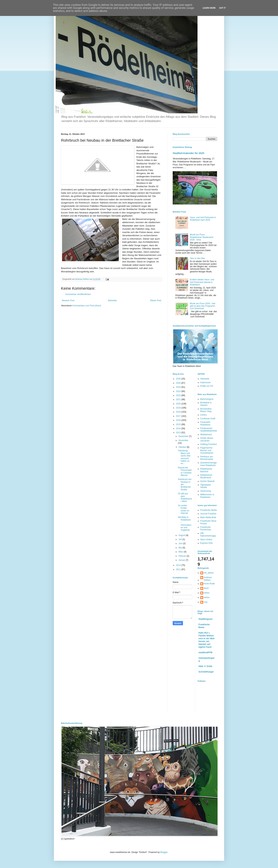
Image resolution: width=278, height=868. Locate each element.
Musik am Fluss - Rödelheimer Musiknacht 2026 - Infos (202, 237)
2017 (179, 416)
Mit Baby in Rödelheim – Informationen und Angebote (185, 524)
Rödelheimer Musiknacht (206, 476)
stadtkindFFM (205, 653)
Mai (181, 548)
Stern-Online (206, 540)
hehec (207, 593)
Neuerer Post (68, 300)
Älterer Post (156, 300)
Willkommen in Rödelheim (207, 496)
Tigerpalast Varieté (206, 486)
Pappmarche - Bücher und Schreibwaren (207, 450)
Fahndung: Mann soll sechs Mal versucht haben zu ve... (184, 457)
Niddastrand (206, 435)
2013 (179, 433)
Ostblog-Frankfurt (209, 444)
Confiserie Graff (208, 419)
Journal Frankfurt (208, 514)
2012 (179, 565)
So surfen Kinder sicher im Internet (184, 509)
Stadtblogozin (206, 619)
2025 (179, 383)
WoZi (206, 588)
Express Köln (207, 543)
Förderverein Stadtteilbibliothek (209, 430)
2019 (179, 408)
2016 (179, 420)
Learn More (209, 8)
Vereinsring (206, 491)
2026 (179, 379)
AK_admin (209, 573)
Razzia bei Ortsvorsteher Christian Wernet (185, 471)
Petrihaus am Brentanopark (207, 458)
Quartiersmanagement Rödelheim (209, 464)
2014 (179, 429)
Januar (182, 560)
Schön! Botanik (208, 481)
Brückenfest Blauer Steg (206, 410)
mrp (206, 602)
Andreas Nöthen (208, 579)
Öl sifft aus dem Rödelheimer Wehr (185, 497)
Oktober (183, 447)
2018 (179, 412)
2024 (179, 387)
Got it (222, 8)
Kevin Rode (209, 584)
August (182, 535)
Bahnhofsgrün (207, 399)
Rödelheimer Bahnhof (206, 470)
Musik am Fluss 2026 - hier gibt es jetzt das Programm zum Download (203, 306)
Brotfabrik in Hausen (206, 404)
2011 (179, 569)
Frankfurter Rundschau (206, 528)
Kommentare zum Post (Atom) (87, 306)
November (183, 440)
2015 (179, 424)
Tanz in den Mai (197, 258)
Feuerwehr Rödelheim (205, 423)
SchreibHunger (206, 672)
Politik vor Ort (207, 386)
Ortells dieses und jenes (207, 439)
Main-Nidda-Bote (208, 517)
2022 (179, 395)
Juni (181, 543)
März (181, 552)
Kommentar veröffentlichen (78, 294)
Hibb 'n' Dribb (205, 666)
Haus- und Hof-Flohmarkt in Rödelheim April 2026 (203, 219)
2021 (179, 399)
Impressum (206, 382)
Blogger (164, 852)
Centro (204, 415)
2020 (179, 404)
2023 (179, 391)
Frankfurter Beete (209, 510)
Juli (180, 539)
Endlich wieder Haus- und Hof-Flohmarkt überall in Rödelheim (202, 282)
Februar (183, 556)
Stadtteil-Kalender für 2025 (188, 153)
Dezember (184, 436)
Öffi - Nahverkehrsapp (208, 535)
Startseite (112, 300)
